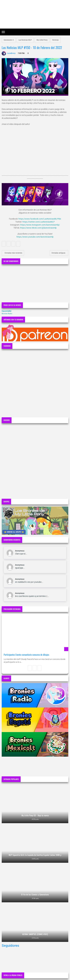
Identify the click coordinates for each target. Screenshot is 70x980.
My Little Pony (42, 40)
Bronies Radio (7, 314)
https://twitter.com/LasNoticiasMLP (39, 222)
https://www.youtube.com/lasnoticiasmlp (35, 237)
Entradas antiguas (59, 253)
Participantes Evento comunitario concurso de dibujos (26, 655)
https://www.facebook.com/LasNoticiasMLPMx (40, 219)
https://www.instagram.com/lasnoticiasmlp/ (40, 225)
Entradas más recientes (13, 253)
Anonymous (20, 551)
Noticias (55, 40)
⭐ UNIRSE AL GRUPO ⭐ (14, 532)
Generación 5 (9, 40)
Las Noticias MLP (25, 40)
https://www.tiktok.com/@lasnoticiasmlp (38, 228)
